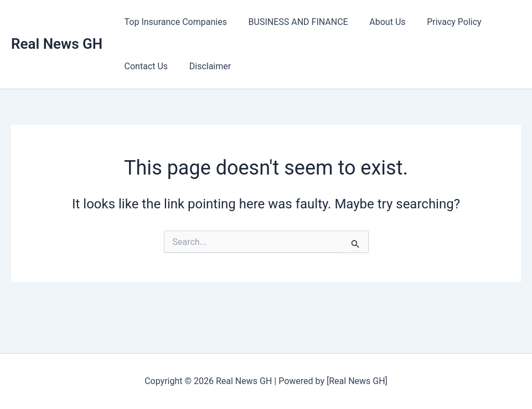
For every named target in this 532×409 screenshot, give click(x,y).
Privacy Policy (441, 22)
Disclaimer (205, 66)
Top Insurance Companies (174, 22)
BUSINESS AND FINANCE (293, 22)
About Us (378, 22)
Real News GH (57, 44)
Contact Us (144, 66)
